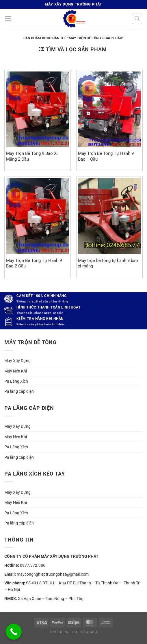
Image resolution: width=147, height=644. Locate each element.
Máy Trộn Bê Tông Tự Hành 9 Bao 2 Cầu (34, 263)
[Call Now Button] (14, 632)
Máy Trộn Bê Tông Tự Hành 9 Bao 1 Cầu (106, 156)
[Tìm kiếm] (137, 19)
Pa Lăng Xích (16, 381)
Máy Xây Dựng (17, 361)
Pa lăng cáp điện (19, 391)
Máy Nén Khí (16, 371)
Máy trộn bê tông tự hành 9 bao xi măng (108, 263)
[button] (8, 19)
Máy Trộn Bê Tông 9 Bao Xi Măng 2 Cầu (32, 156)
